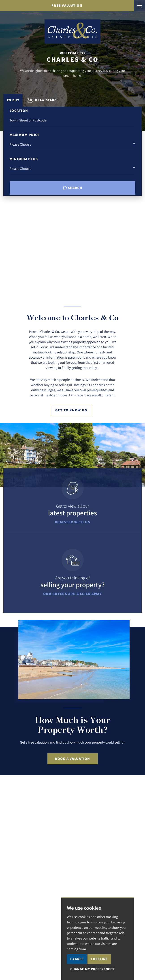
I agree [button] (77, 959)
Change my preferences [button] (92, 969)
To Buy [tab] (13, 100)
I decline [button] (99, 959)
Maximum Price (25, 135)
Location (19, 111)
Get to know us (71, 410)
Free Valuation (67, 5)
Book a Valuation (72, 759)
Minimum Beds (24, 159)
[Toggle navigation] (139, 5)
